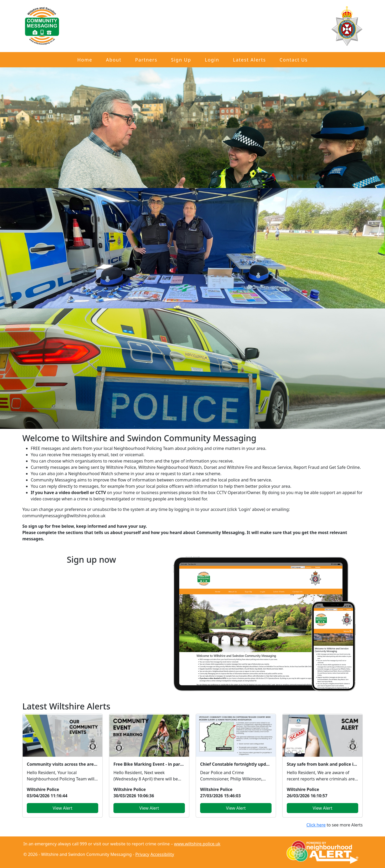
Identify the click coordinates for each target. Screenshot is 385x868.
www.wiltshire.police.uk (197, 844)
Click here (316, 825)
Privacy (142, 854)
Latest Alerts (249, 60)
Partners (146, 60)
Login (212, 60)
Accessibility (162, 854)
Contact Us (294, 60)
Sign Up (181, 60)
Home (85, 60)
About (114, 60)
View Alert (63, 808)
